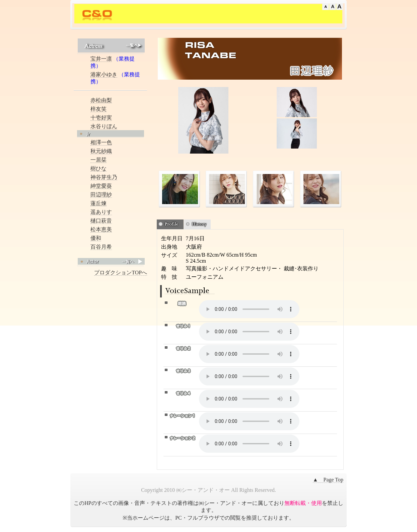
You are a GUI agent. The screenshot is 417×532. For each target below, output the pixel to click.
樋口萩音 (101, 221)
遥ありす (101, 212)
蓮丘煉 (98, 203)
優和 (96, 238)
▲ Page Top (328, 480)
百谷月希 (101, 247)
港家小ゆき (104, 74)
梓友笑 (98, 109)
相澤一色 (101, 142)
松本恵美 (101, 229)
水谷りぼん (104, 126)
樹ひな (98, 168)
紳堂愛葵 (101, 186)
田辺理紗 (101, 195)
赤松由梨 (101, 100)
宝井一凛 (101, 59)
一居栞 (98, 160)
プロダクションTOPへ (121, 273)
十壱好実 (101, 118)
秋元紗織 (101, 151)
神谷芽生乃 (104, 177)
